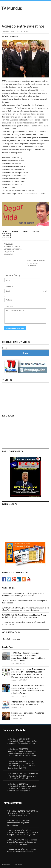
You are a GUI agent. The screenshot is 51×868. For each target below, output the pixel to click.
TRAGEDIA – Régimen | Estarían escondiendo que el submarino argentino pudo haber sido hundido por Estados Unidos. (28, 657)
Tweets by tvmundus (11, 639)
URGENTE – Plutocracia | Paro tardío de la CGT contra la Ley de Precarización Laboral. (23, 776)
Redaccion (6, 32)
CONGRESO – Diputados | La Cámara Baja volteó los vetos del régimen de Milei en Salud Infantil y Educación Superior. (22, 752)
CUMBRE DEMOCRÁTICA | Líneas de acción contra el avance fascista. (23, 623)
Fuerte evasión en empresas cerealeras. (36, 263)
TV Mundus (11, 8)
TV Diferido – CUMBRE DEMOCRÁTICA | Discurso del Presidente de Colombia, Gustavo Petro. (23, 594)
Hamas (25, 231)
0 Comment (25, 32)
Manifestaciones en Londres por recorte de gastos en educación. (13, 249)
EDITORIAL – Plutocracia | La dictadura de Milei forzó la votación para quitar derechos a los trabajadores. (22, 787)
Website (10, 306)
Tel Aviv (6, 235)
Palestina (35, 231)
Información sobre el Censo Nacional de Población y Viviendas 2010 (27, 703)
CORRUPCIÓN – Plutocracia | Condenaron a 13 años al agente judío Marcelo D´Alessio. (22, 741)
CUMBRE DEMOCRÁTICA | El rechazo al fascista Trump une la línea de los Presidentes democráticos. (24, 616)
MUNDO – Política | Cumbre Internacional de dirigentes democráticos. (24, 602)
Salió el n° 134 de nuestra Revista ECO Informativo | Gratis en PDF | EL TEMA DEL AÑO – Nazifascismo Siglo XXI (22, 765)
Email (45, 291)
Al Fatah (16, 231)
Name (9, 287)
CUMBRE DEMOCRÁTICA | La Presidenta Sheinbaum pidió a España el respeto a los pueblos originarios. (25, 609)
